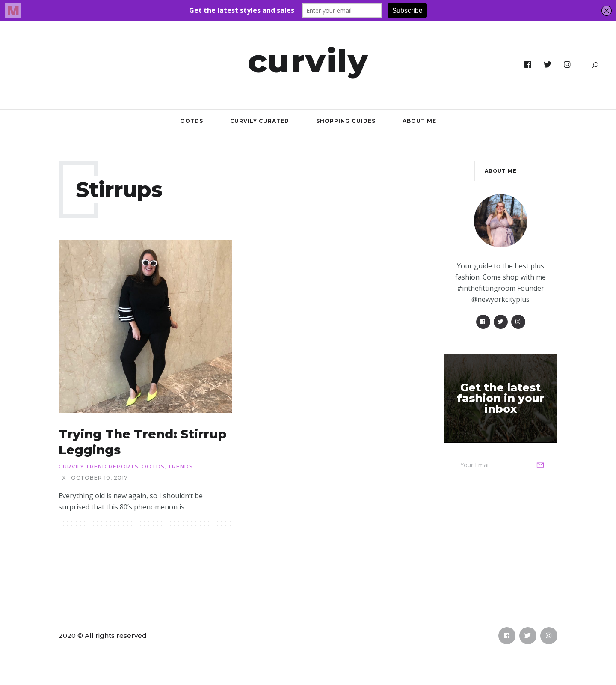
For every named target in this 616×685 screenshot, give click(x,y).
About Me (419, 121)
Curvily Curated (260, 121)
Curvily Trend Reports (98, 467)
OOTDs (192, 121)
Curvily (308, 61)
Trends (180, 467)
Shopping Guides (346, 121)
